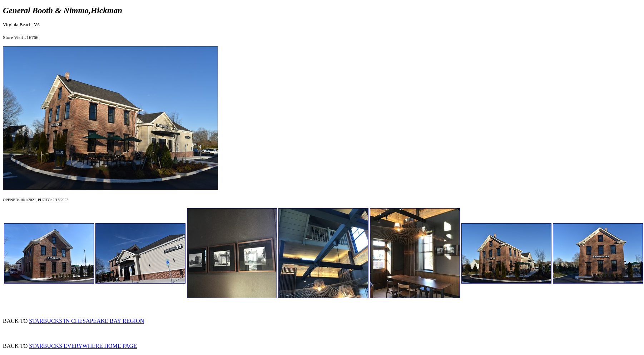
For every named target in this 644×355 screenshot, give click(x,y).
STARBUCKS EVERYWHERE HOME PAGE (83, 346)
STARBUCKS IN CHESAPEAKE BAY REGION (86, 321)
